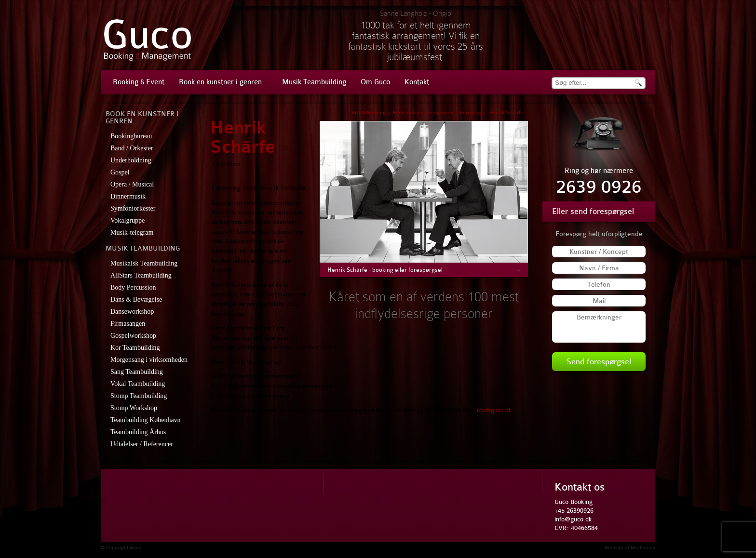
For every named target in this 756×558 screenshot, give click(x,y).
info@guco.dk (493, 410)
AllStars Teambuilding (141, 275)
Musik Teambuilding (314, 82)
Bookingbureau (131, 136)
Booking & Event (139, 82)
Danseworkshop (132, 312)
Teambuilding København (146, 420)
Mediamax (643, 548)
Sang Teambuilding (137, 372)
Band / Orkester (132, 148)
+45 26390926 (574, 511)
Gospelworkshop (133, 336)
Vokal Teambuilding (138, 384)
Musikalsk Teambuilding (144, 263)
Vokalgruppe (128, 220)
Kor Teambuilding (135, 348)
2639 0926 (599, 187)
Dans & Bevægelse (136, 299)
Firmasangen (128, 324)
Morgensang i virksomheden (149, 360)
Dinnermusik (128, 196)
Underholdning (131, 160)
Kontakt (417, 82)
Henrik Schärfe (243, 138)
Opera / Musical (132, 184)
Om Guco (375, 82)
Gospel (120, 172)
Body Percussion (133, 287)
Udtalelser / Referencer (142, 444)
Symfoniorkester (133, 208)
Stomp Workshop (134, 408)
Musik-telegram (132, 232)
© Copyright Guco (121, 548)
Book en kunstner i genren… (223, 82)
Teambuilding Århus (138, 432)
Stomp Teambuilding (139, 396)
